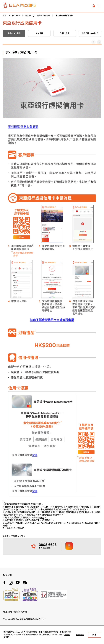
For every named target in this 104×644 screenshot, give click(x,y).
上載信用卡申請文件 (90, 33)
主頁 (5, 16)
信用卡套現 (65, 33)
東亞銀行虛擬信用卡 (64, 16)
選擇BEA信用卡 (43, 16)
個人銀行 (16, 16)
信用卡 (28, 16)
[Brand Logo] (20, 6)
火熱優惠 (39, 33)
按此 (42, 518)
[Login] (94, 6)
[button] (99, 42)
